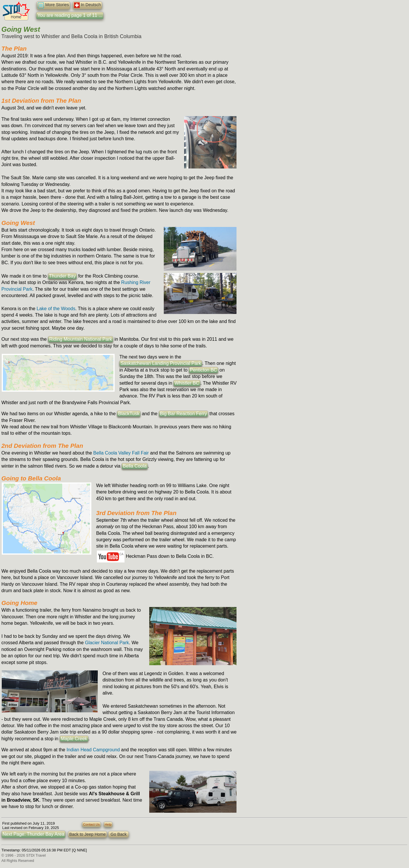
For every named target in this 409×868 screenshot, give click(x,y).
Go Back (119, 834)
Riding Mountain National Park (81, 339)
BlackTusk (129, 414)
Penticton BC (203, 370)
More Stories (53, 5)
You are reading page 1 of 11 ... (70, 15)
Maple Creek (74, 739)
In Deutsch (87, 5)
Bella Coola (135, 466)
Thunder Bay (63, 276)
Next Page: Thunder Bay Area (33, 834)
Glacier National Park (107, 643)
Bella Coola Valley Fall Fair (121, 453)
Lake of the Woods (56, 309)
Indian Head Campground (93, 750)
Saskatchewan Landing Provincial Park (161, 363)
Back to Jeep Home (88, 834)
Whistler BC (187, 383)
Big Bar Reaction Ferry (184, 414)
